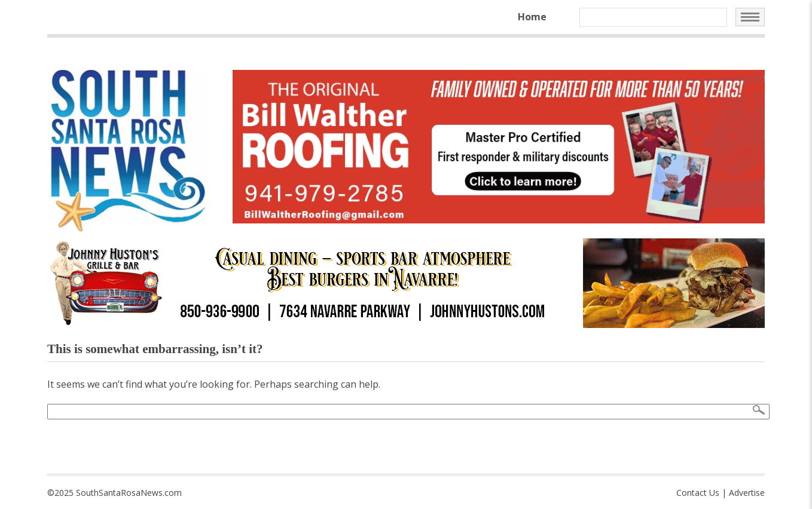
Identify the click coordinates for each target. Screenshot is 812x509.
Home (532, 17)
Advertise (747, 493)
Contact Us (698, 493)
